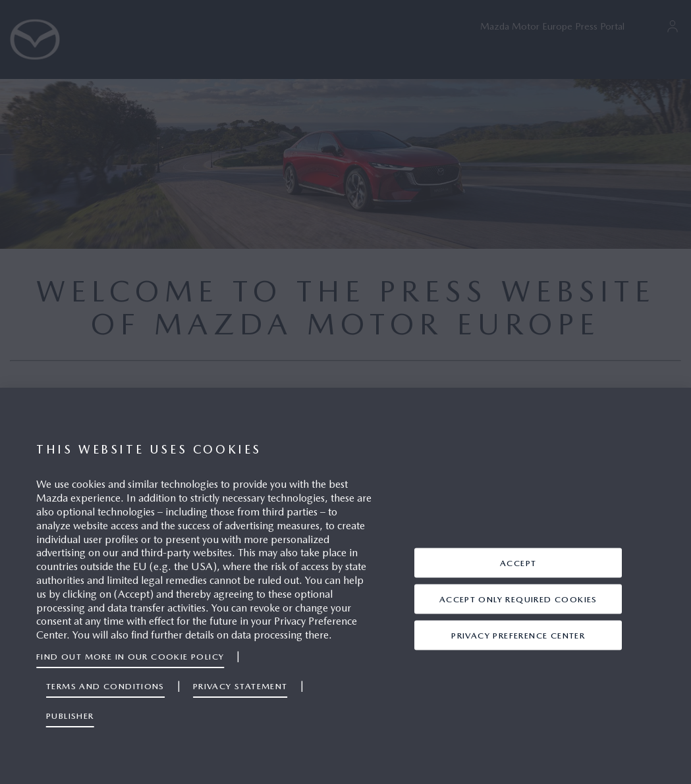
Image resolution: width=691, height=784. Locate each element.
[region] (345, 586)
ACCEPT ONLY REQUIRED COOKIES (518, 599)
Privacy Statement (240, 686)
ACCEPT (518, 562)
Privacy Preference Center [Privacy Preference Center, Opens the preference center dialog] (518, 635)
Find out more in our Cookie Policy (130, 657)
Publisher (70, 716)
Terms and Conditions (105, 686)
